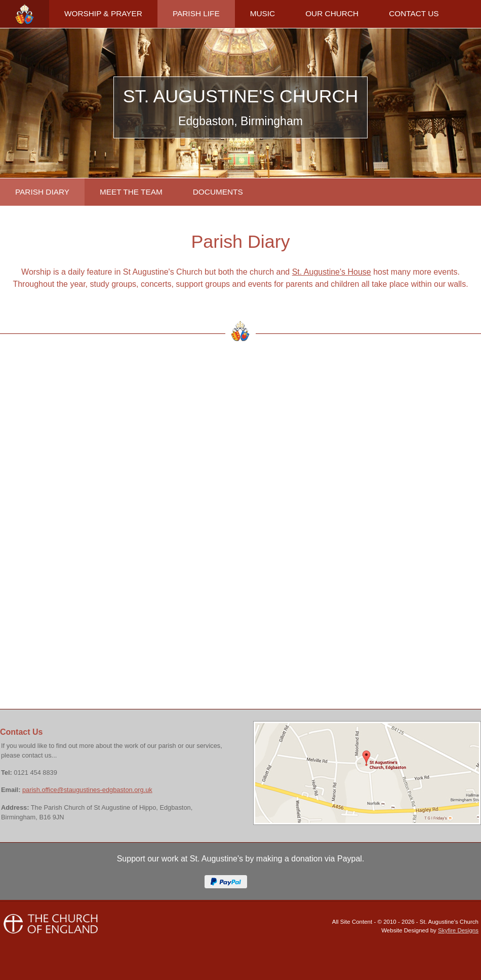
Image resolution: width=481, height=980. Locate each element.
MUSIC (263, 13)
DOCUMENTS (218, 192)
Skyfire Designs (458, 930)
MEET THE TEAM (131, 192)
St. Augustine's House (332, 272)
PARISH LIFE (196, 13)
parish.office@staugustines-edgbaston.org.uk (87, 790)
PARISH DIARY (42, 192)
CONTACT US (414, 13)
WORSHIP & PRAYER (103, 13)
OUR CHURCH (332, 13)
